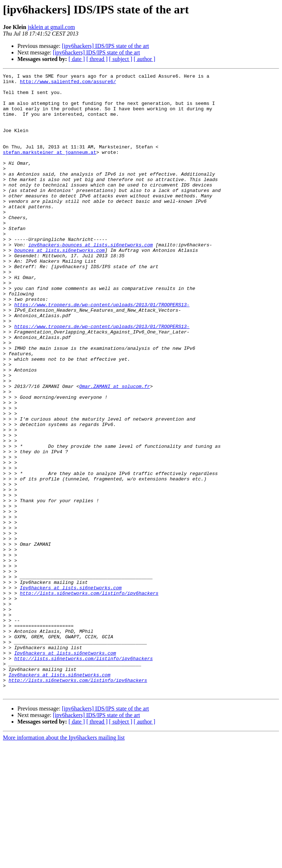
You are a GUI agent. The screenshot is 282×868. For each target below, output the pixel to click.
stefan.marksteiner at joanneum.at (49, 168)
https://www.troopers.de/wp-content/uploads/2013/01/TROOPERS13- (102, 351)
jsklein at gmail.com (51, 27)
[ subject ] (121, 59)
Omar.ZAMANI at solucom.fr (115, 449)
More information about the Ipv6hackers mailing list (64, 862)
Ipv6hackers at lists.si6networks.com (71, 691)
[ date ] (77, 59)
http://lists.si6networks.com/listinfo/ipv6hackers (89, 697)
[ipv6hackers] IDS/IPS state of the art (105, 46)
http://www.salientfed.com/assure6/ (68, 83)
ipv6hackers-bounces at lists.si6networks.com (90, 279)
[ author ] (145, 59)
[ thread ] (97, 59)
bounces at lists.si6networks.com (59, 286)
